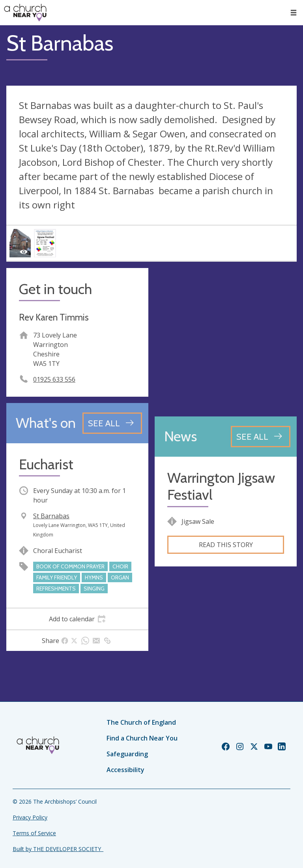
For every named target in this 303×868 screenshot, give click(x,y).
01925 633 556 (54, 379)
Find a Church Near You (142, 738)
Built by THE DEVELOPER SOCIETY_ (58, 849)
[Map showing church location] (226, 339)
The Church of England (141, 722)
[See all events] (112, 423)
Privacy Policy (30, 817)
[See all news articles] (261, 437)
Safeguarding (127, 754)
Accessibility (125, 770)
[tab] (77, 619)
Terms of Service (34, 833)
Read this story (226, 545)
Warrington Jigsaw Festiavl (221, 486)
